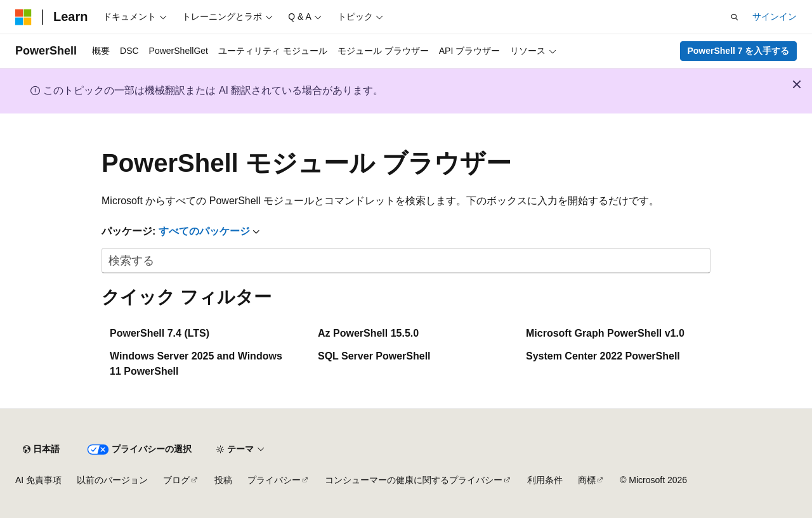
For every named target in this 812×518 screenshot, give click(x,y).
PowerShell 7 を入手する (738, 51)
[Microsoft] (23, 17)
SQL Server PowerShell (374, 356)
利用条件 (545, 480)
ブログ (176, 480)
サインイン (775, 16)
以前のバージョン (112, 480)
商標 (587, 480)
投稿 (223, 480)
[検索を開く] (735, 17)
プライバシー (274, 480)
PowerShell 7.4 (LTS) (160, 333)
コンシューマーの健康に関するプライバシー (414, 480)
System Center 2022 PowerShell (603, 356)
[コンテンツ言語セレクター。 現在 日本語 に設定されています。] (41, 450)
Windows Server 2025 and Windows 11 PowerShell (196, 364)
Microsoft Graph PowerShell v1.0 (605, 333)
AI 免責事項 (38, 480)
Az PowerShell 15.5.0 (368, 333)
